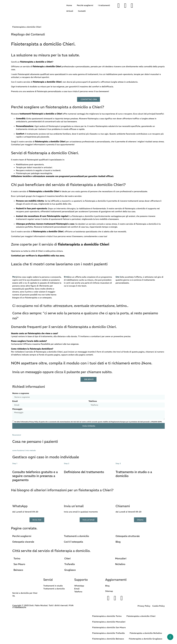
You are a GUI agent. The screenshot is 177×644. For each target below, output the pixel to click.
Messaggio (17, 409)
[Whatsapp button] (170, 637)
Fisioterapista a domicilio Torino (107, 616)
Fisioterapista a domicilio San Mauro (109, 627)
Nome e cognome (21, 393)
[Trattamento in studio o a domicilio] (119, 465)
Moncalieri (121, 559)
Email (15, 401)
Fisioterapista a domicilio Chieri (141, 616)
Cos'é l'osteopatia (73, 542)
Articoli (70, 11)
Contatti (82, 11)
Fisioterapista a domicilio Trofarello (108, 633)
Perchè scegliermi (85, 5)
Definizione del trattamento (84, 472)
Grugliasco (70, 570)
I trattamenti (104, 5)
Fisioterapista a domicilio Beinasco (108, 639)
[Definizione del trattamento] (67, 465)
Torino (17, 559)
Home (69, 5)
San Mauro (19, 564)
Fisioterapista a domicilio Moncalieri (109, 622)
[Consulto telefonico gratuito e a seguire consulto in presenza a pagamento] (15, 465)
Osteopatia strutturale (128, 536)
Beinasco (18, 570)
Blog (118, 542)
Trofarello (70, 564)
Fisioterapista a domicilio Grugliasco (145, 639)
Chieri (67, 559)
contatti (89, 355)
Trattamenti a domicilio (76, 536)
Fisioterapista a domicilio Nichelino (146, 633)
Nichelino (120, 564)
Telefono (93, 401)
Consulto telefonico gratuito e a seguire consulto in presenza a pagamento (35, 476)
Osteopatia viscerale (23, 542)
